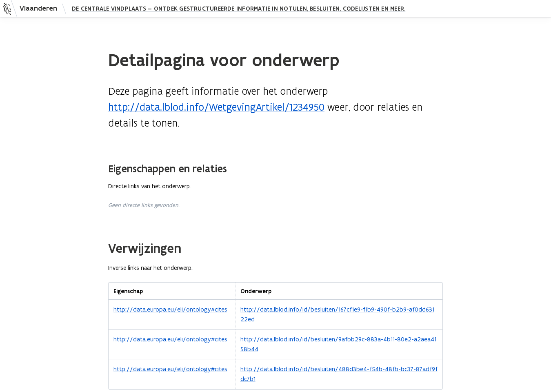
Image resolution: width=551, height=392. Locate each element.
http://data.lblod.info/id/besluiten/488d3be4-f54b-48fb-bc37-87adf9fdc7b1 (339, 374)
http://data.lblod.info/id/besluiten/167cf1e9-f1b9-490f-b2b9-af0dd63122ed (337, 314)
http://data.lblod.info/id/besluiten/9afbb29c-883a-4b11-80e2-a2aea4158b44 (338, 344)
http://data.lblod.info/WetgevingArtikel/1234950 (216, 107)
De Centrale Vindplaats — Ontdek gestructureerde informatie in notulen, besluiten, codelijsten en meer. (239, 9)
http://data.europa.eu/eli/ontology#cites (170, 309)
